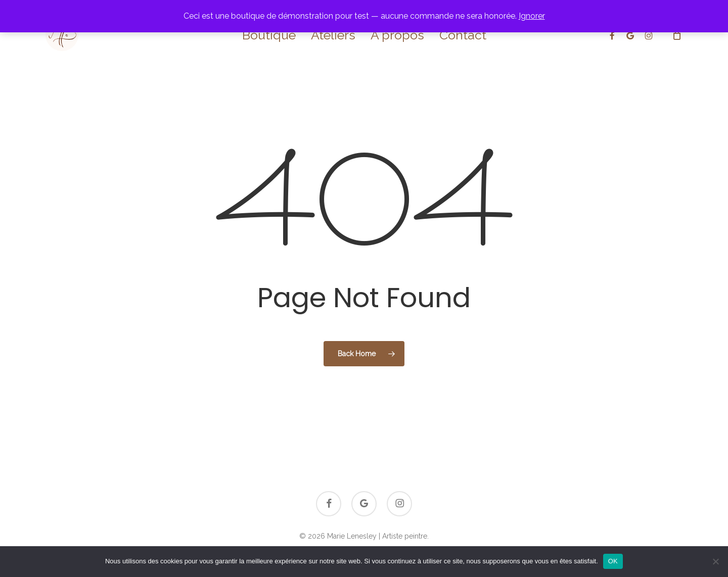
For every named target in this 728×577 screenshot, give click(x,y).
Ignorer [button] (532, 16)
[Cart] (677, 35)
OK (613, 561)
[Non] (715, 561)
